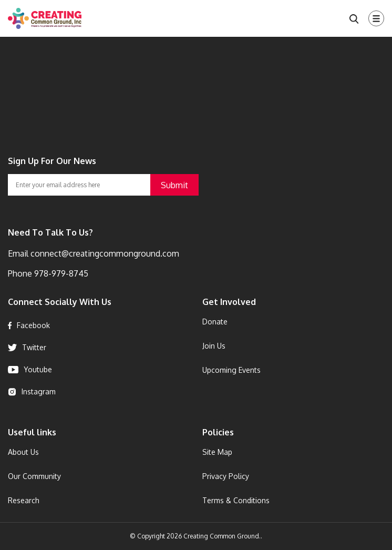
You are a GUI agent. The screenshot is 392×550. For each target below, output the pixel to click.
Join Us (214, 346)
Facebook (29, 325)
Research (24, 500)
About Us (23, 452)
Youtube (30, 369)
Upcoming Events (231, 370)
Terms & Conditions (236, 500)
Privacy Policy (226, 476)
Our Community (34, 476)
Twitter (27, 347)
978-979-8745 (60, 273)
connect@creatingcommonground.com (104, 253)
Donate (215, 322)
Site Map (217, 452)
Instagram (32, 391)
